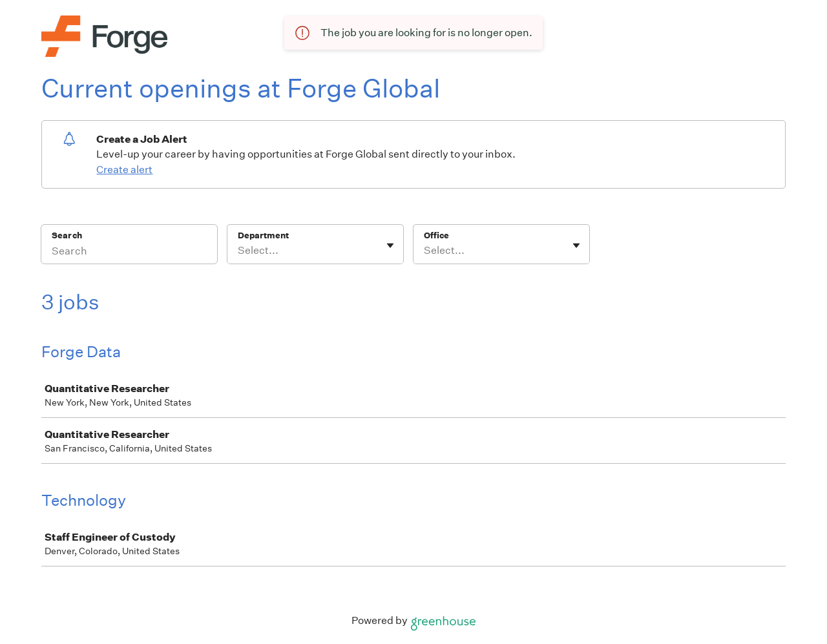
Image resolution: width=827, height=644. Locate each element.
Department (263, 235)
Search (67, 235)
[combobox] (239, 251)
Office (436, 235)
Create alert (124, 170)
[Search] (129, 253)
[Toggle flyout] (390, 245)
